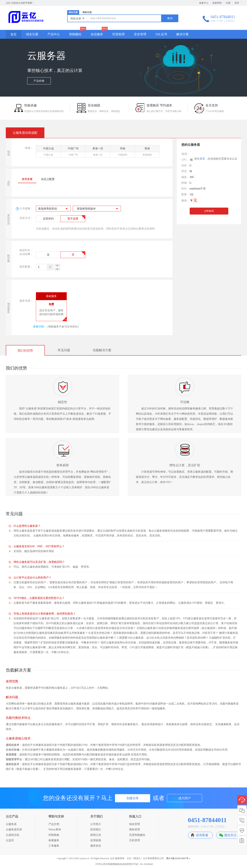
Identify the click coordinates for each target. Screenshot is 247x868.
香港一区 (98, 152)
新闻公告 (96, 835)
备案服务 (54, 840)
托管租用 (118, 34)
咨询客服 (202, 835)
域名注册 (73, 12)
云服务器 (11, 824)
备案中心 (204, 3)
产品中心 (54, 34)
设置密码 (48, 219)
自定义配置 (48, 179)
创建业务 (133, 798)
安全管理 (140, 34)
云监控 (10, 840)
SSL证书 (161, 34)
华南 (122, 152)
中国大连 (48, 152)
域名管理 (134, 824)
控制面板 (54, 835)
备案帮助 (217, 3)
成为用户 (184, 798)
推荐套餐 (27, 179)
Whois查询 (55, 830)
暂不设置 (73, 219)
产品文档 (54, 824)
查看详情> (39, 327)
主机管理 (134, 840)
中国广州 (73, 152)
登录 (237, 3)
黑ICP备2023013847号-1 (178, 858)
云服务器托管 (14, 830)
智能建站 (75, 34)
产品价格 (39, 81)
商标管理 (134, 830)
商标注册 (87, 12)
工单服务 (54, 846)
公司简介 (96, 824)
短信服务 (97, 34)
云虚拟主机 (13, 835)
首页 (14, 34)
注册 (228, 3)
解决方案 (183, 34)
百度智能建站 (137, 835)
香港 (147, 152)
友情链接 (96, 840)
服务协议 (96, 846)
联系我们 (96, 830)
